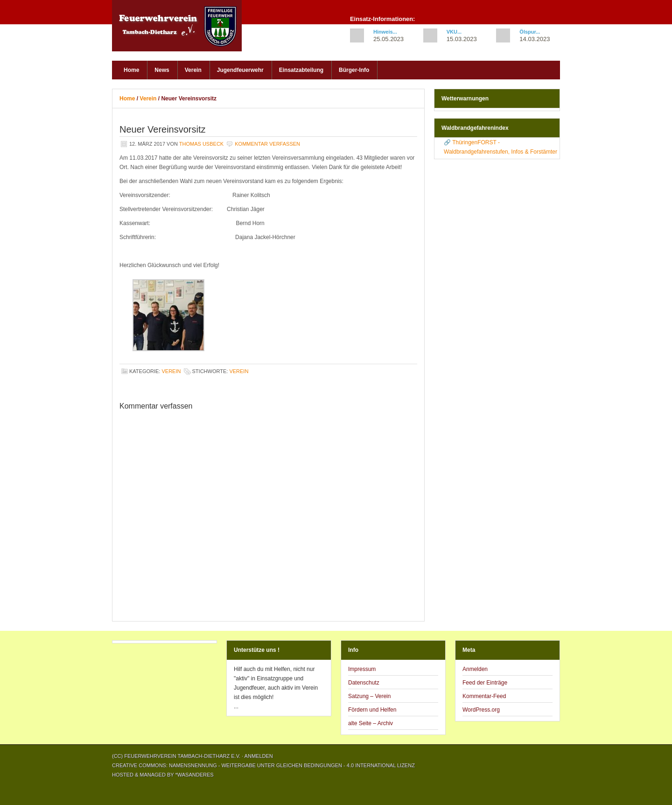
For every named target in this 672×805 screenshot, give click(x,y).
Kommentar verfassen (267, 144)
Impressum (362, 669)
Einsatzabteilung (301, 70)
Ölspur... (530, 32)
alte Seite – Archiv (371, 723)
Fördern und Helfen (372, 710)
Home (131, 70)
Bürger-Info (354, 70)
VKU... (454, 32)
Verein (193, 70)
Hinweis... (385, 32)
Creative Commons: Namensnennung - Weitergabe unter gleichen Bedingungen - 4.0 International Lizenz (263, 765)
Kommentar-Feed (484, 696)
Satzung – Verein (369, 696)
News (162, 70)
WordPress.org (481, 710)
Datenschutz (364, 683)
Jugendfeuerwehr (240, 70)
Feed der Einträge (485, 683)
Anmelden (475, 669)
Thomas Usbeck (201, 144)
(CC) (118, 756)
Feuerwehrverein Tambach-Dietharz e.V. (182, 28)
